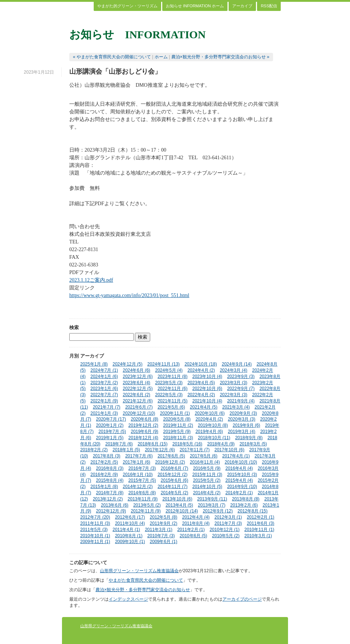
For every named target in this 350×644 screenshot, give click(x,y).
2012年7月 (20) (95, 517)
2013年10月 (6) (177, 499)
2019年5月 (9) (177, 432)
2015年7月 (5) (142, 480)
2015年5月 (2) (207, 480)
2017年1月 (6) (137, 462)
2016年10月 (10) (241, 462)
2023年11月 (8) (172, 376)
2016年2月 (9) (104, 475)
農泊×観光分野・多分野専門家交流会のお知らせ (143, 590)
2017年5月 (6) (204, 456)
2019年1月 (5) (110, 438)
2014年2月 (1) (239, 493)
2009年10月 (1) (130, 542)
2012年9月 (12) (218, 511)
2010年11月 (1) (259, 530)
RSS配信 (269, 6)
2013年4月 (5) (179, 505)
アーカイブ (242, 6)
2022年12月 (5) (138, 389)
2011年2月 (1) (191, 530)
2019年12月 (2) (143, 425)
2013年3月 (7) (212, 505)
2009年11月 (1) (95, 542)
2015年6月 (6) (174, 480)
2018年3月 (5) (253, 444)
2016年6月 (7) (174, 468)
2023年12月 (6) (138, 376)
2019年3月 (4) (242, 432)
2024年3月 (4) (234, 370)
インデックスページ (128, 599)
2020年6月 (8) (145, 419)
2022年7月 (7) (104, 395)
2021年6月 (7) (139, 407)
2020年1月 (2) (110, 425)
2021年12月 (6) (138, 401)
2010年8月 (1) (129, 536)
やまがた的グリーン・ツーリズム (127, 6)
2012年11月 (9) (146, 511)
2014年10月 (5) (207, 487)
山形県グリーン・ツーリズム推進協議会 (139, 571)
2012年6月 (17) (130, 517)
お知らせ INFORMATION (137, 34)
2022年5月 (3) (169, 395)
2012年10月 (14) (182, 511)
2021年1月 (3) (104, 413)
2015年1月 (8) (104, 487)
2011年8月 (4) (196, 523)
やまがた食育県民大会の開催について (146, 580)
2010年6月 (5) (193, 536)
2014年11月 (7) (172, 487)
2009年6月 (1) (164, 542)
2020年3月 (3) (242, 419)
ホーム (161, 57)
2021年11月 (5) (172, 401)
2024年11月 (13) (164, 364)
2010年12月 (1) (225, 530)
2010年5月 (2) (226, 536)
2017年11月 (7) (195, 450)
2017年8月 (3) (107, 456)
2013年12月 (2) (108, 499)
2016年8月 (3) (110, 468)
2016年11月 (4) (205, 462)
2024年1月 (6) (104, 376)
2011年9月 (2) (164, 523)
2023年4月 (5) (201, 383)
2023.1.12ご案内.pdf (91, 280)
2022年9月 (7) (241, 389)
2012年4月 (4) (196, 517)
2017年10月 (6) (229, 450)
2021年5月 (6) (171, 407)
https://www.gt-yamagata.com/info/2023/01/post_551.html (129, 295)
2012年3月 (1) (228, 517)
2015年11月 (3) (207, 475)
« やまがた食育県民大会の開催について (112, 57)
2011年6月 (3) (260, 523)
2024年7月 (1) (104, 370)
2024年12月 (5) (128, 364)
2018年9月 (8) (249, 438)
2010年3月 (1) (258, 536)
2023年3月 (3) (234, 383)
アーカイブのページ (242, 599)
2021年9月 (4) (241, 401)
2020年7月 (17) (111, 419)
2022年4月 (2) (201, 395)
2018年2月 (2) (94, 450)
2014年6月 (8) (142, 493)
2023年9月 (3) (241, 376)
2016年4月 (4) (239, 468)
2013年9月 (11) (212, 499)
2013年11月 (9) (143, 499)
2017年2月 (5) (104, 462)
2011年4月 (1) (126, 530)
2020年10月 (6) (210, 413)
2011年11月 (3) (95, 523)
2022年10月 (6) (207, 389)
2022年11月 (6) (172, 389)
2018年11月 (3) (178, 438)
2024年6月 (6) (137, 370)
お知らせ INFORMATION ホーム (195, 6)
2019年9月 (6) (246, 425)
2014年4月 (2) (207, 493)
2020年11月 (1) (175, 413)
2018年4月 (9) (221, 444)
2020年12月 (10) (139, 413)
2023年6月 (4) (137, 383)
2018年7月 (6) (119, 444)
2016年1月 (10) (138, 475)
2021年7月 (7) (107, 407)
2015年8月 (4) (110, 480)
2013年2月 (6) (244, 505)
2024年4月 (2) (201, 370)
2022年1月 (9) (104, 401)
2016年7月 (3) (142, 468)
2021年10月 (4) (207, 401)
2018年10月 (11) (214, 438)
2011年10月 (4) (130, 523)
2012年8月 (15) (253, 511)
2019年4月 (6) (209, 432)
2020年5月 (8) (177, 419)
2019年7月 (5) (112, 432)
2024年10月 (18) (201, 364)
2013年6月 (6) (115, 505)
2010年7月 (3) (161, 536)
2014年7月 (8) (110, 493)
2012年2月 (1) (260, 517)
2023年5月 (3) (169, 383)
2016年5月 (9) (207, 468)
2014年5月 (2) (174, 493)
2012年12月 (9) (111, 511)
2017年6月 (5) (171, 456)
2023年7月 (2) (104, 383)
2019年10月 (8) (213, 425)
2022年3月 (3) (234, 395)
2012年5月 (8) (164, 517)
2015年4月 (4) (239, 480)
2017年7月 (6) (139, 456)
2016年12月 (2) (170, 462)
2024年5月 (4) (169, 370)
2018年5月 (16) (187, 444)
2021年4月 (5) (204, 407)
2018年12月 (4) (143, 438)
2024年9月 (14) (237, 364)
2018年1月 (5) (126, 450)
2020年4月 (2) (209, 419)
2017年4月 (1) (236, 456)
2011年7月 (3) (228, 523)
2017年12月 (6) (160, 450)
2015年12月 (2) (172, 475)
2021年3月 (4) (236, 407)
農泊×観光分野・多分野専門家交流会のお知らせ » (220, 57)
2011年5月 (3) (94, 530)
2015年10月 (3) (242, 475)
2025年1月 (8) (94, 364)
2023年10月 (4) (207, 376)
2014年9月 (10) (242, 487)
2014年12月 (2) (138, 487)
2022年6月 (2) (137, 395)
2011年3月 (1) (158, 530)
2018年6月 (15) (152, 444)
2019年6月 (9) (145, 432)
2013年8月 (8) (246, 499)
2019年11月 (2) (178, 425)
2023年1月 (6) (104, 389)
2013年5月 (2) (147, 505)
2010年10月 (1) (95, 536)
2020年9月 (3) (243, 413)
